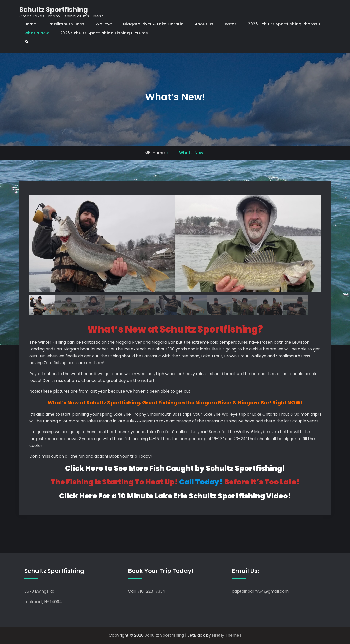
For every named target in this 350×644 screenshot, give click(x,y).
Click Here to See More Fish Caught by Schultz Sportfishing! (175, 469)
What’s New (37, 33)
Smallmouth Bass (66, 24)
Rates (231, 24)
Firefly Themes (227, 636)
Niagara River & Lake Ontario (153, 24)
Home (30, 24)
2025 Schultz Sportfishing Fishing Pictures (104, 33)
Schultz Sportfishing (54, 10)
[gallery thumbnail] (42, 305)
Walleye (104, 24)
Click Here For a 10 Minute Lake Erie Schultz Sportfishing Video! (175, 496)
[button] (102, 241)
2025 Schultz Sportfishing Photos (283, 24)
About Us (204, 24)
